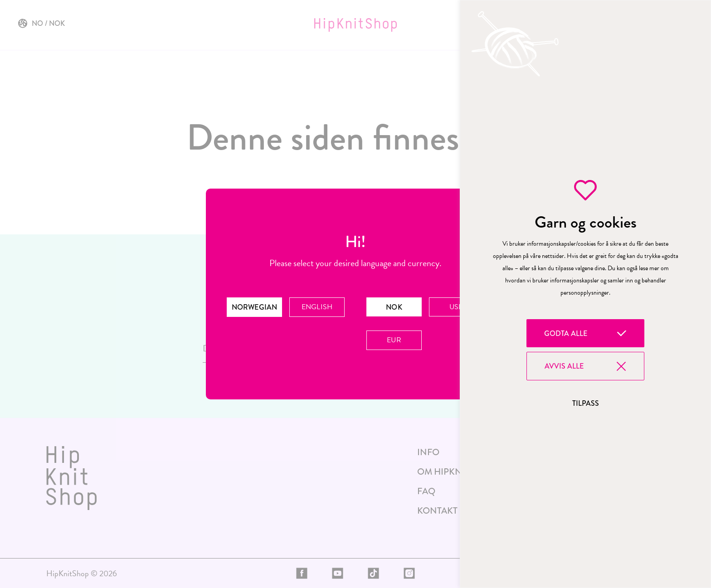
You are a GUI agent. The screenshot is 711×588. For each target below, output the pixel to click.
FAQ (426, 491)
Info (428, 452)
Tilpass (586, 403)
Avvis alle (564, 366)
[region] (585, 294)
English (317, 307)
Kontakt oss (447, 511)
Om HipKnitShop (455, 472)
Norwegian (254, 307)
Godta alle (566, 333)
